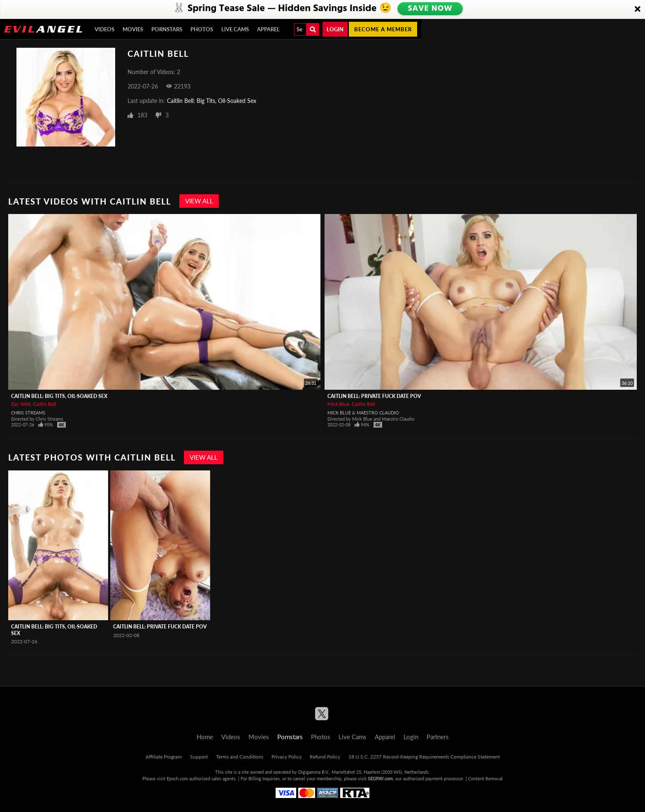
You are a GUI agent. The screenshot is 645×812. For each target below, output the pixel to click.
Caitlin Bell (45, 404)
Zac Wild (21, 404)
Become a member (383, 29)
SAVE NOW (430, 9)
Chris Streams (28, 413)
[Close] (638, 9)
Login (335, 29)
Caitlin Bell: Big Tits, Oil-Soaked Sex (212, 101)
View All (199, 201)
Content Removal (485, 778)
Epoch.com (177, 778)
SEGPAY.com (380, 778)
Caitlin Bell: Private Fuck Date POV (374, 396)
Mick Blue (338, 404)
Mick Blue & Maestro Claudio (363, 413)
